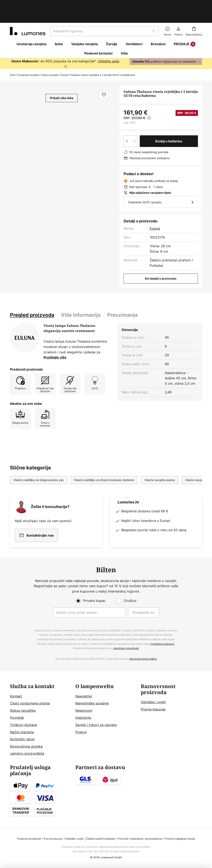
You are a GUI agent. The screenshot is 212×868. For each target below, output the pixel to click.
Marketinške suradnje (92, 703)
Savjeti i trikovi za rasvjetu (96, 725)
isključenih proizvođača (143, 659)
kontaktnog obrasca (163, 644)
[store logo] (28, 13)
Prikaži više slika (62, 80)
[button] (104, 77)
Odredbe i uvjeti (153, 702)
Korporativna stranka (26, 746)
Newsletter (84, 696)
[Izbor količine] (130, 123)
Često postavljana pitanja (30, 703)
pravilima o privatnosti (126, 648)
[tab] (32, 297)
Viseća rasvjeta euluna (160, 462)
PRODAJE (185, 27)
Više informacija (81, 297)
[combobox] (105, 13)
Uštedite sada (108, 43)
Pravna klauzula (153, 709)
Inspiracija (83, 718)
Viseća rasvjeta (50, 57)
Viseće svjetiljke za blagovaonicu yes (39, 462)
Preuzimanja (122, 297)
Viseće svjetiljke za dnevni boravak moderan (104, 462)
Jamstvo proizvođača (27, 753)
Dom (13, 57)
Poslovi (81, 732)
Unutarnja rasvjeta (28, 57)
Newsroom (84, 710)
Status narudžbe (23, 710)
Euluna (155, 211)
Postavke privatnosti (29, 839)
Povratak (17, 718)
